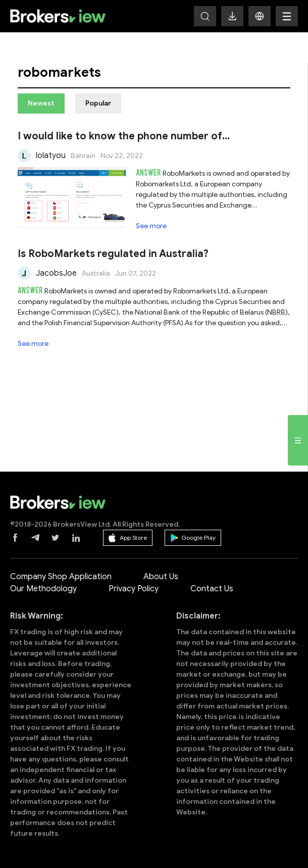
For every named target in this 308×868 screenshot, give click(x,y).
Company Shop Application (61, 577)
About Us (161, 577)
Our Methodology (43, 589)
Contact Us (212, 589)
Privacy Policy (134, 589)
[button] (260, 16)
